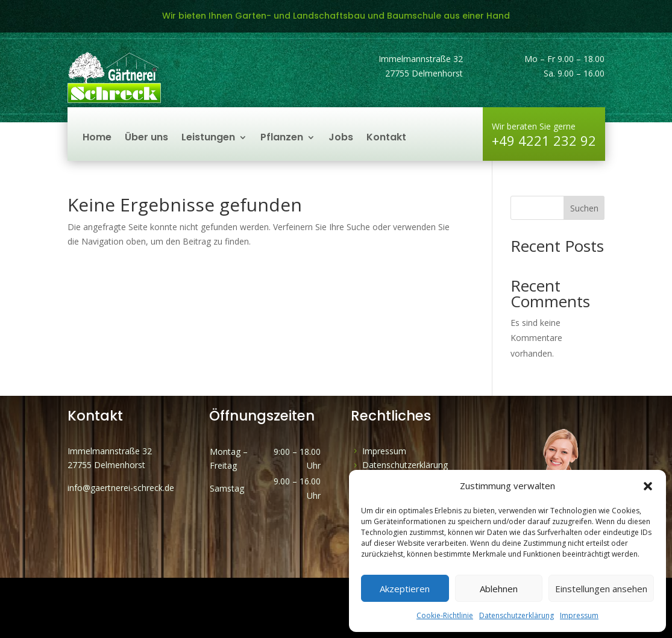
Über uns (146, 139)
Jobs (341, 139)
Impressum (579, 615)
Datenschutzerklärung (517, 615)
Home (97, 139)
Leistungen (208, 139)
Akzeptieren (405, 589)
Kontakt (386, 139)
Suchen (584, 208)
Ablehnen (499, 589)
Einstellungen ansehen (601, 589)
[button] (648, 486)
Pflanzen (282, 139)
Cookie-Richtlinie (445, 615)
